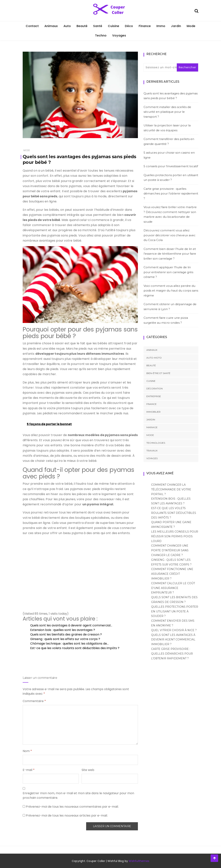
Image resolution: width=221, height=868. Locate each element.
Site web (88, 770)
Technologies (156, 443)
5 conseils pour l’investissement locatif (171, 166)
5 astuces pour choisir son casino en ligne (169, 155)
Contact (32, 26)
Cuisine (114, 26)
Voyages (119, 35)
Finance (145, 26)
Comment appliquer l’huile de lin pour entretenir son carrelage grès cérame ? (168, 272)
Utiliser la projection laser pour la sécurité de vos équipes (167, 128)
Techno (101, 35)
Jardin (176, 26)
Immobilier (153, 412)
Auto (67, 26)
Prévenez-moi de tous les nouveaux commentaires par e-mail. (72, 807)
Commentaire (34, 701)
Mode (191, 26)
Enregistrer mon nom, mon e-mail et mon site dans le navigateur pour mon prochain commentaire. (78, 795)
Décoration (155, 388)
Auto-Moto (154, 358)
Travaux (152, 451)
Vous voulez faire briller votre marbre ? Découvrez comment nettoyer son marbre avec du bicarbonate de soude (170, 214)
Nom (27, 751)
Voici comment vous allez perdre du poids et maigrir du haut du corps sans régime (171, 291)
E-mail (29, 770)
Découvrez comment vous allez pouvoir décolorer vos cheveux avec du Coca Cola (170, 235)
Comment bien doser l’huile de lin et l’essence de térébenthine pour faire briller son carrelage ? (170, 254)
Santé (98, 26)
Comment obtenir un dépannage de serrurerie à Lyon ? (170, 307)
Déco (129, 26)
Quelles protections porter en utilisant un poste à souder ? (171, 178)
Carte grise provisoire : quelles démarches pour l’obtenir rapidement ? (171, 194)
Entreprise (154, 396)
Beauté (82, 26)
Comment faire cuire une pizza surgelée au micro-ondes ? (166, 320)
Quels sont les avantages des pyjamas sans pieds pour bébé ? (171, 96)
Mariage (152, 427)
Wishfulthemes (139, 861)
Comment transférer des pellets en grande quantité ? (169, 141)
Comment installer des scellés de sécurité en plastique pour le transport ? (167, 112)
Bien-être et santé (158, 373)
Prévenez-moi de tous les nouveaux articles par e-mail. (67, 815)
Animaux (51, 26)
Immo (161, 26)
